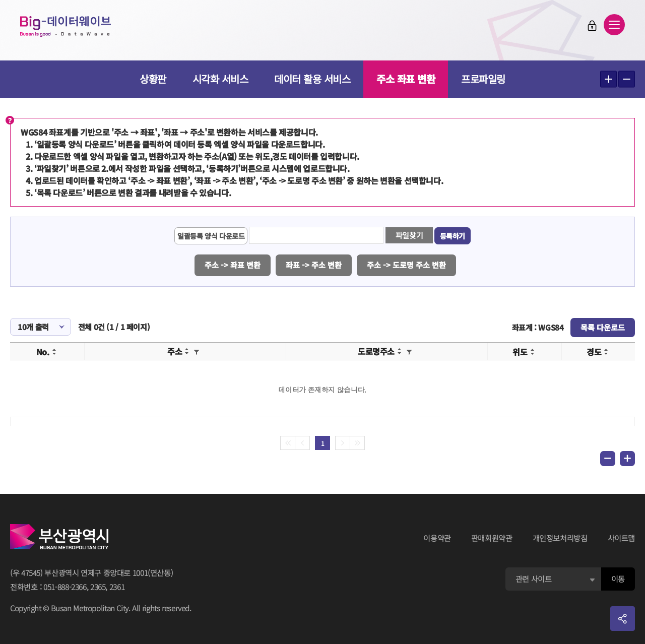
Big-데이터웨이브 (66, 26)
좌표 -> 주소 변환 (314, 265)
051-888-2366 (65, 587)
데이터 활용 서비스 (312, 79)
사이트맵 (622, 538)
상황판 (153, 79)
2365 (98, 587)
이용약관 (437, 538)
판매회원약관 (492, 538)
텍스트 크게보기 (608, 79)
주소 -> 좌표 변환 (233, 265)
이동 (618, 579)
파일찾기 (409, 235)
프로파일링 (483, 79)
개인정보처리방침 (560, 538)
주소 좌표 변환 (406, 79)
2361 (117, 587)
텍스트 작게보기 (627, 79)
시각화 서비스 (220, 79)
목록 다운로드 (603, 327)
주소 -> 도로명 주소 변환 (406, 265)
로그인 (592, 26)
